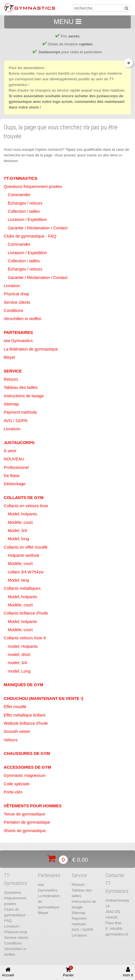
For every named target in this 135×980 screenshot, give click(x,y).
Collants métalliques (22, 588)
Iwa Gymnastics (18, 341)
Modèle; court (20, 522)
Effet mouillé (15, 707)
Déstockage (14, 484)
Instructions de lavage (24, 396)
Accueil (8, 972)
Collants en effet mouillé (26, 547)
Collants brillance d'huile (26, 613)
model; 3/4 (17, 663)
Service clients (17, 302)
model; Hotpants (23, 646)
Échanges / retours (25, 203)
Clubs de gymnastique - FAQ (30, 236)
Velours (11, 740)
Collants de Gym (24, 498)
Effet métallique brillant (24, 715)
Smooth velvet (17, 731)
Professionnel (16, 467)
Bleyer (10, 357)
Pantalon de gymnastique (27, 822)
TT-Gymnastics (20, 178)
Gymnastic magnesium (25, 775)
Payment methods (20, 412)
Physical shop (16, 294)
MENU (67, 22)
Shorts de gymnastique (25, 831)
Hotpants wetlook (24, 555)
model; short (19, 655)
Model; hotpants (22, 514)
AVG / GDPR (15, 421)
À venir (10, 451)
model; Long (19, 671)
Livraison (12, 286)
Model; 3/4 (17, 531)
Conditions (13, 311)
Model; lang (19, 580)
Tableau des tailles (21, 387)
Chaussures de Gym (27, 753)
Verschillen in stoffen (22, 319)
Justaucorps (19, 443)
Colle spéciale (16, 784)
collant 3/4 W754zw (26, 572)
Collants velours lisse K (25, 638)
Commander (19, 195)
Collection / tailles (24, 211)
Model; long (19, 539)
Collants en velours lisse (26, 506)
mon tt (128, 972)
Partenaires (18, 332)
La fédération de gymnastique (31, 349)
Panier (68, 972)
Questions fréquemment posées (33, 187)
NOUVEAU (14, 459)
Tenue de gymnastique (24, 814)
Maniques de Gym (23, 685)
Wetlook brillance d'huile (26, 723)
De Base (12, 476)
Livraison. (12, 429)
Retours (11, 379)
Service (13, 371)
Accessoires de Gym (27, 767)
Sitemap (11, 404)
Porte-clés (13, 792)
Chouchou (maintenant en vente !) (43, 699)
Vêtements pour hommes (33, 806)
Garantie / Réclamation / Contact (38, 228)
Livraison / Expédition (27, 219)
